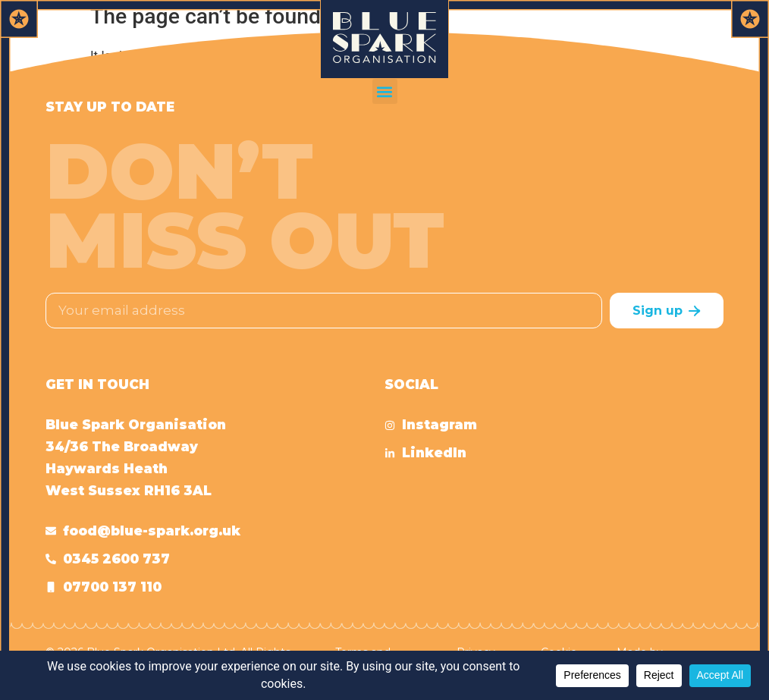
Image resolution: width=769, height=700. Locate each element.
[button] (385, 91)
